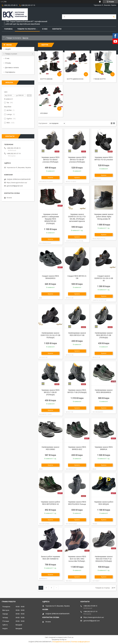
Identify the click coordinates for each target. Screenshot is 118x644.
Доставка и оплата (12, 68)
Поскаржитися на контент (61, 642)
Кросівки (44, 113)
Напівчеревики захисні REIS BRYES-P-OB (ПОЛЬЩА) (104, 335)
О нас (45, 29)
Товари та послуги (26, 29)
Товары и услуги (11, 54)
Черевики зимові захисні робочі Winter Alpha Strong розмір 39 (104, 217)
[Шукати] (114, 17)
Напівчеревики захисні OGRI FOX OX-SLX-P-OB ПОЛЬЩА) (51, 335)
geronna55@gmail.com (15, 186)
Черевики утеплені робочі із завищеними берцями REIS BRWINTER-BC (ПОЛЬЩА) (50, 219)
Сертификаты (10, 72)
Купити (51, 178)
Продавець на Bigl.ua (59, 640)
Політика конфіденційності (80, 642)
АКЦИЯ (8, 49)
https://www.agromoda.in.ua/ (17, 183)
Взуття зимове (46, 79)
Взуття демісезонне (75, 79)
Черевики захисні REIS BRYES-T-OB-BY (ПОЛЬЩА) (50, 392)
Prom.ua (71, 637)
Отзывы (8, 63)
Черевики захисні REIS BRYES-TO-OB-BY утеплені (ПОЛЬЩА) (50, 160)
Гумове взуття (100, 79)
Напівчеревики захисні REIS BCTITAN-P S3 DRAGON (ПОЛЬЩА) (104, 559)
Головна (8, 29)
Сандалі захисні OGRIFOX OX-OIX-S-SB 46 (104, 278)
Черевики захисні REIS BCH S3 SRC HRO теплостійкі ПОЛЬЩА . (77, 559)
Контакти (57, 29)
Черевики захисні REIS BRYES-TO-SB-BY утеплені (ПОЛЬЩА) (77, 160)
